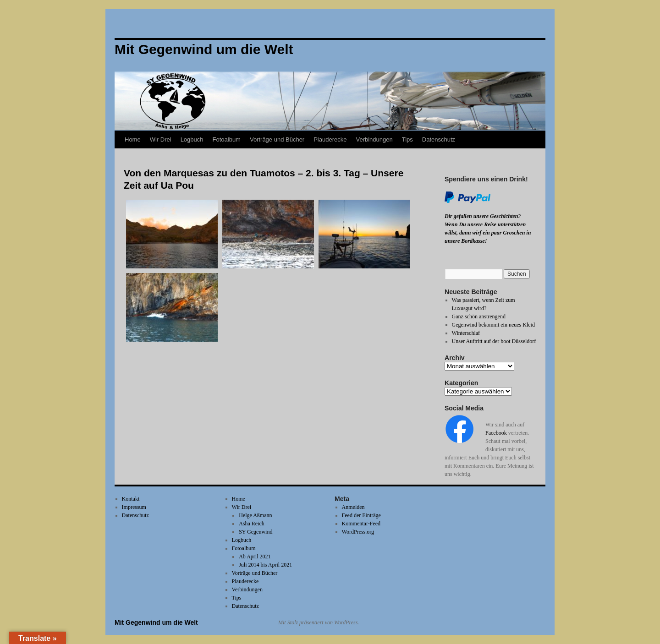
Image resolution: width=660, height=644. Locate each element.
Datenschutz (439, 139)
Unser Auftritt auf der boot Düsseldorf (494, 341)
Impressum (134, 507)
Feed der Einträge (361, 515)
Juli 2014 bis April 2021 (265, 565)
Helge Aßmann (255, 515)
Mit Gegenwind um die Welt (156, 622)
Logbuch (192, 139)
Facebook (496, 433)
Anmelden (353, 507)
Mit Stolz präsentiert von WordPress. (319, 622)
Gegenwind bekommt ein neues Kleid (493, 325)
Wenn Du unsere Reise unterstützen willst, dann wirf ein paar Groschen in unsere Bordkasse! (488, 233)
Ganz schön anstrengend (479, 317)
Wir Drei (161, 139)
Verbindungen (374, 139)
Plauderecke (330, 139)
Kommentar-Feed (361, 524)
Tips (407, 139)
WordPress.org (358, 532)
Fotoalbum (227, 139)
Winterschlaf (466, 333)
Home (133, 139)
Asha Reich (252, 524)
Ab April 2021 (255, 557)
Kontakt (131, 499)
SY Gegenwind (256, 532)
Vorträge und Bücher (277, 139)
